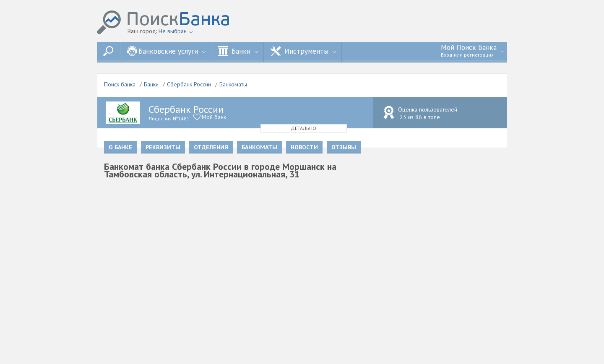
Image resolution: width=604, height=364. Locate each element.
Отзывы (344, 147)
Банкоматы (233, 84)
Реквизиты (163, 147)
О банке (120, 147)
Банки (238, 51)
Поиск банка (120, 84)
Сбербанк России (189, 84)
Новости (304, 147)
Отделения (211, 147)
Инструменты (303, 51)
